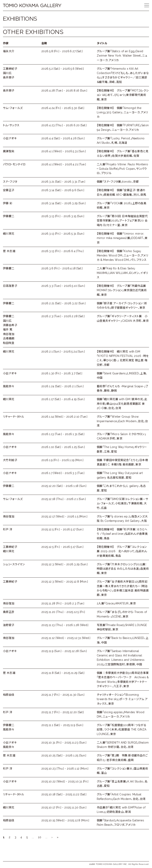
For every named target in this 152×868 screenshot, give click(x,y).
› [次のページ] (52, 837)
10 (40, 837)
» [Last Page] (58, 837)
